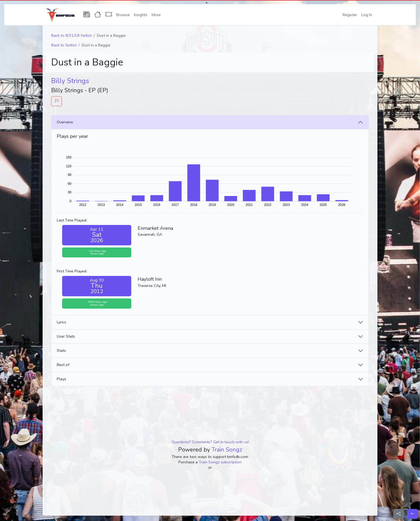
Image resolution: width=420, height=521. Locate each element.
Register (350, 15)
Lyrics (61, 322)
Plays (61, 379)
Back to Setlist (64, 45)
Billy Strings (70, 81)
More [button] (156, 15)
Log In (367, 15)
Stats (61, 350)
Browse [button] (123, 15)
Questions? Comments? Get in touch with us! (210, 442)
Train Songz (227, 450)
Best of (63, 365)
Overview (65, 122)
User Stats (66, 336)
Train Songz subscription (220, 462)
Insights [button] (141, 15)
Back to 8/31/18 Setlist (71, 35)
